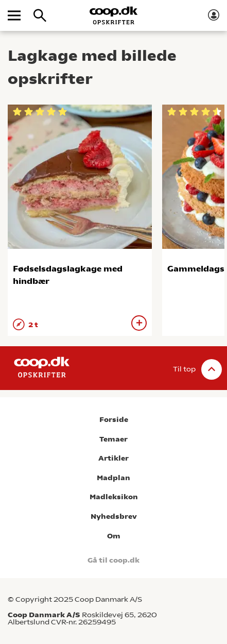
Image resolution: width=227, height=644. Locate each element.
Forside (114, 420)
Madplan (113, 478)
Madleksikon (114, 497)
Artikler (113, 458)
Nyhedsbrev (114, 516)
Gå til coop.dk (113, 560)
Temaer (113, 439)
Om (114, 536)
